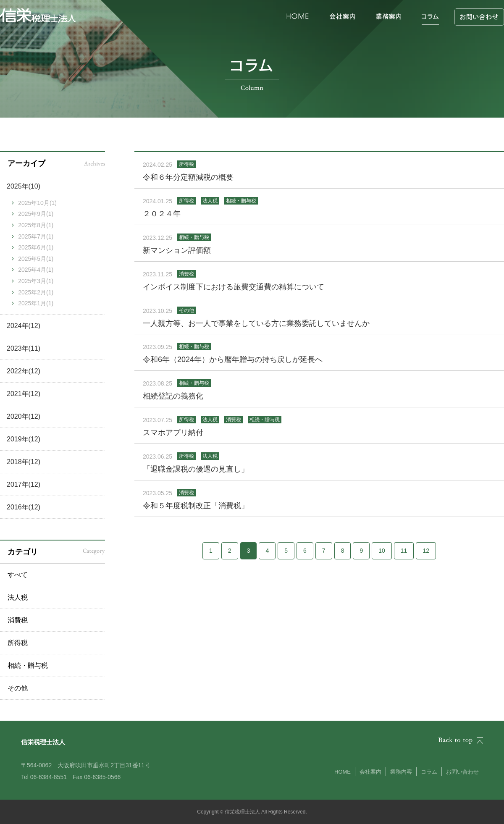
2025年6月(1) (36, 247)
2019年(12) (24, 439)
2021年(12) (24, 394)
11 (404, 551)
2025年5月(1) (36, 259)
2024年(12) (24, 326)
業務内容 (401, 772)
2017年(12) (24, 484)
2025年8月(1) (36, 225)
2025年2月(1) (36, 292)
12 (426, 551)
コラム (429, 772)
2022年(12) (24, 371)
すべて (18, 575)
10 (382, 551)
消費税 (18, 620)
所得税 (18, 643)
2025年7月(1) (36, 236)
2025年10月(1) (37, 203)
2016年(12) (24, 507)
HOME (343, 772)
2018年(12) (24, 462)
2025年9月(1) (36, 214)
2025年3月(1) (36, 281)
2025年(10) (24, 186)
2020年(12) (24, 416)
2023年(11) (24, 348)
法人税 (18, 597)
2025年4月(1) (36, 270)
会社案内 (370, 772)
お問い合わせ (462, 772)
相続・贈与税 (28, 665)
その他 (18, 688)
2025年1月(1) (36, 303)
